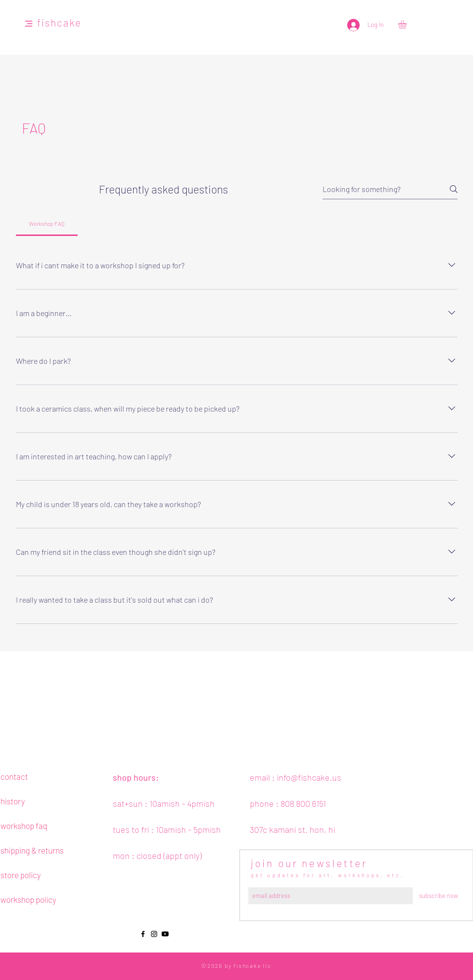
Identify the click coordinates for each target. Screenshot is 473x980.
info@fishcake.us (309, 777)
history (13, 801)
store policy (21, 875)
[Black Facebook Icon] (143, 934)
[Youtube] (165, 934)
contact (14, 776)
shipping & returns (32, 850)
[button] (29, 24)
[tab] (47, 223)
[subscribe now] (439, 896)
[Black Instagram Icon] (154, 934)
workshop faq (24, 826)
